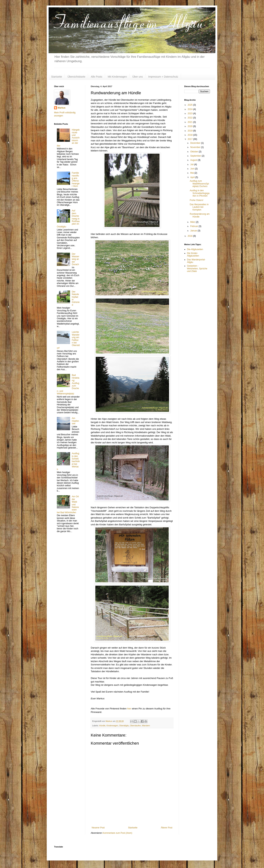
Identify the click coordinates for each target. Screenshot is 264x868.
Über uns (138, 77)
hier (129, 709)
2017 (190, 139)
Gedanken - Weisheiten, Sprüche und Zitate (197, 269)
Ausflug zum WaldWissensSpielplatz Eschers (199, 184)
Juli (192, 164)
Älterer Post (167, 828)
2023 (190, 113)
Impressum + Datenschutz (163, 77)
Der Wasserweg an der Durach (76, 259)
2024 (190, 109)
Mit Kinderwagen (117, 77)
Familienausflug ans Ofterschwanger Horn (76, 180)
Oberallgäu (124, 726)
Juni (193, 169)
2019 (190, 131)
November (196, 147)
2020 (190, 126)
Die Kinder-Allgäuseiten (193, 254)
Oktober (195, 152)
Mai (192, 173)
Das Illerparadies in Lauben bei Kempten (199, 207)
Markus (62, 108)
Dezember (196, 143)
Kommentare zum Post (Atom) (117, 833)
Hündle (102, 726)
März (193, 222)
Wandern (146, 726)
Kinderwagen (112, 726)
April (193, 177)
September (196, 156)
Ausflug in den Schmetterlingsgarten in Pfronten (200, 193)
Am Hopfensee (75, 421)
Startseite (57, 77)
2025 (190, 105)
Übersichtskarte (76, 77)
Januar (194, 231)
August (194, 160)
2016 (190, 236)
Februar (194, 226)
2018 (190, 135)
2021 (190, 122)
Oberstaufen (135, 726)
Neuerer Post (98, 828)
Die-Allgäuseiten (195, 249)
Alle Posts (96, 77)
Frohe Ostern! (197, 200)
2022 (190, 118)
